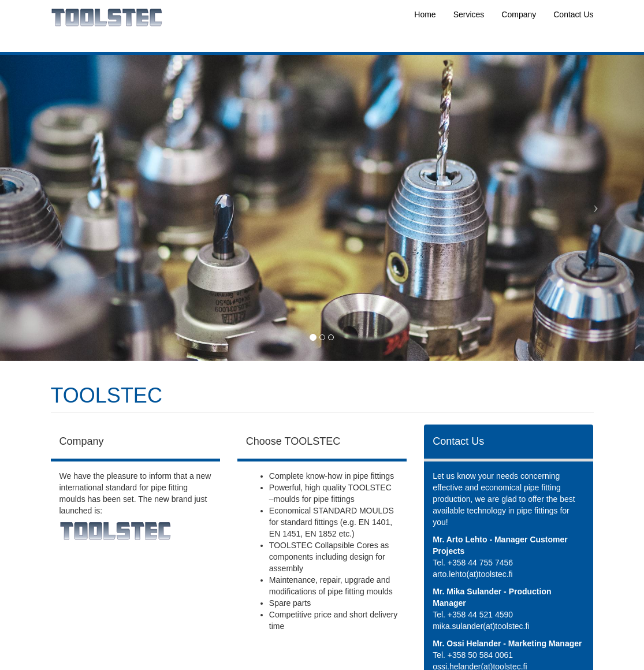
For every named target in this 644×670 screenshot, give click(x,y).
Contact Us (573, 14)
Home (425, 14)
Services (469, 14)
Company (519, 14)
